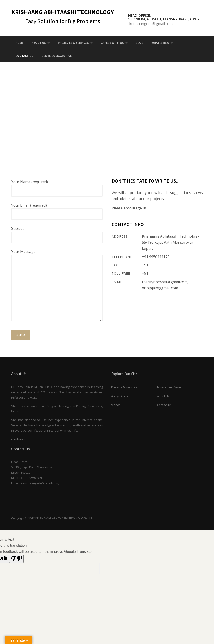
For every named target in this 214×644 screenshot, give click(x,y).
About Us (39, 43)
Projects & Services (73, 43)
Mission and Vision (170, 387)
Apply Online (120, 396)
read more (18, 439)
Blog (140, 43)
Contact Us (24, 56)
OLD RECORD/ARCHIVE (57, 56)
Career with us (112, 43)
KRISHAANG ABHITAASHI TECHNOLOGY (63, 12)
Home (19, 43)
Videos (116, 405)
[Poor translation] (16, 559)
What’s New (160, 43)
